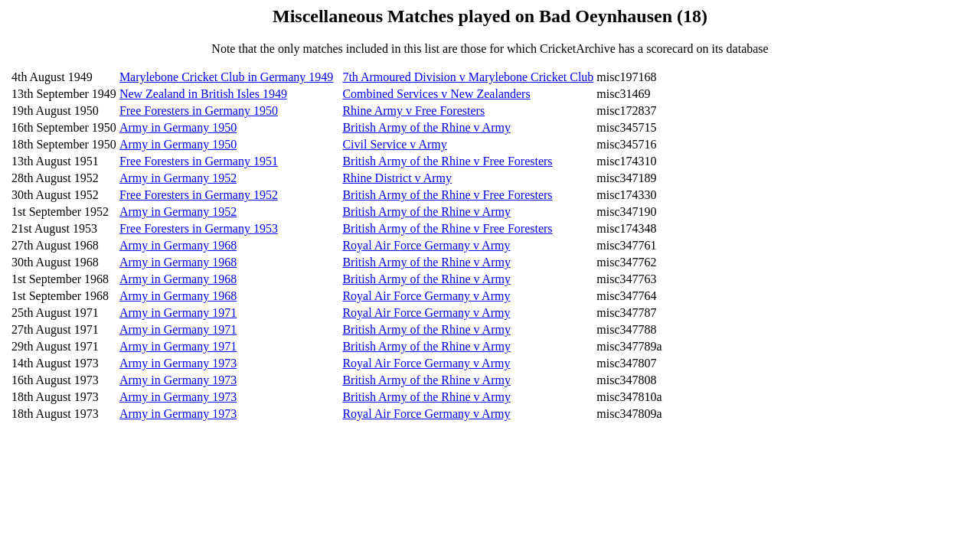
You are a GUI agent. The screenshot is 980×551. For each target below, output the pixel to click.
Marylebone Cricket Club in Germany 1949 (227, 77)
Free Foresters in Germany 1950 (199, 111)
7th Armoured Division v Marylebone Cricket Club (468, 77)
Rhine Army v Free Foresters (413, 111)
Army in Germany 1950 (178, 127)
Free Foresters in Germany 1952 (199, 195)
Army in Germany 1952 (178, 178)
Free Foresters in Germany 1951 (199, 161)
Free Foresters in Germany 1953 (199, 228)
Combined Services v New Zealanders (436, 94)
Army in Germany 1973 (178, 363)
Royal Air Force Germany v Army (426, 245)
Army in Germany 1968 (178, 245)
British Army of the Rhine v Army (426, 127)
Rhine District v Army (397, 178)
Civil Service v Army (394, 144)
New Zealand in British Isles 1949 (203, 94)
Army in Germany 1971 (178, 313)
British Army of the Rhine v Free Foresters (447, 161)
